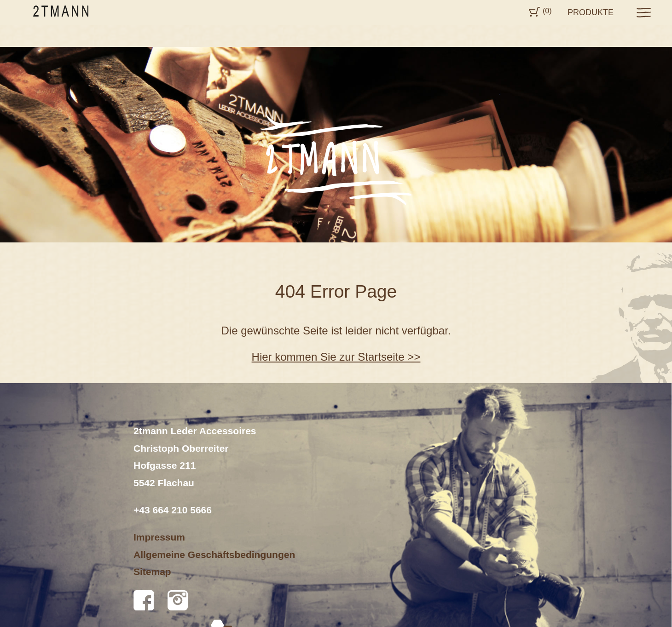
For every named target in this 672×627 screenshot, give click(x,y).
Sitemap (152, 572)
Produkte (591, 12)
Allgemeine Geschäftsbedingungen (214, 555)
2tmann (61, 11)
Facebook (144, 600)
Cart (534, 12)
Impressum (159, 537)
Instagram (178, 600)
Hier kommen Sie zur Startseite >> (336, 357)
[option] (336, 145)
